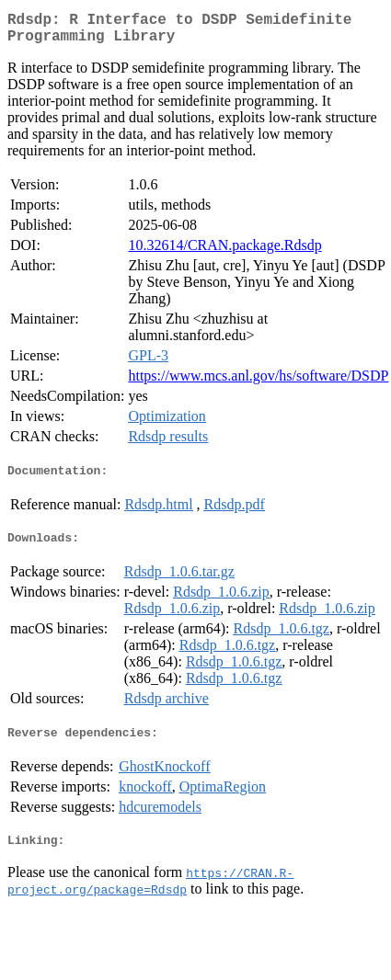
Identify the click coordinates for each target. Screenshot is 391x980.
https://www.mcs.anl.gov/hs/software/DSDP (258, 383)
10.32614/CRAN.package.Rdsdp (224, 252)
